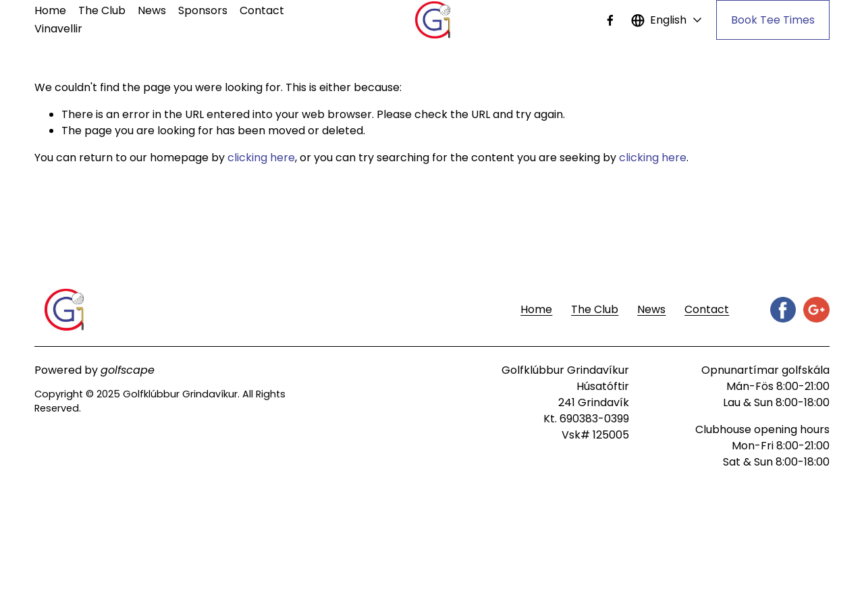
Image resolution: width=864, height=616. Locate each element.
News (152, 10)
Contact (262, 10)
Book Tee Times (773, 20)
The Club (102, 10)
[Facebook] (610, 20)
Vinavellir (58, 29)
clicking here (261, 158)
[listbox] (667, 20)
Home (50, 10)
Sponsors (203, 10)
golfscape (128, 370)
